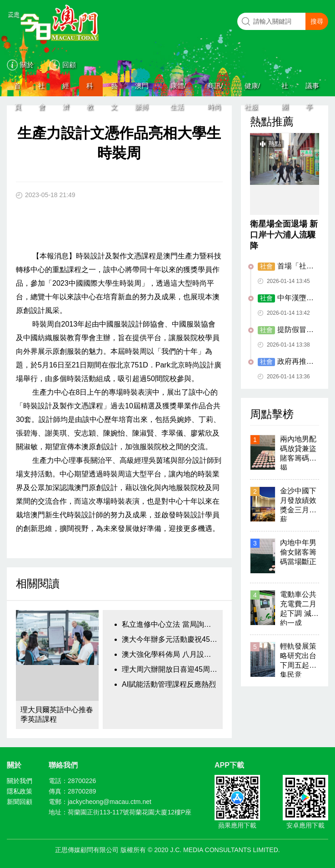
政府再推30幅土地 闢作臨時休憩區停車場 (286, 362)
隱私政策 (20, 791)
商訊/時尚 (215, 89)
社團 (285, 89)
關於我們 (20, 781)
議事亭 (312, 89)
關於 (27, 65)
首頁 (17, 89)
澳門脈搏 (142, 89)
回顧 (69, 65)
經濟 (66, 89)
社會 (42, 89)
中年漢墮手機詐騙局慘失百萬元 (286, 298)
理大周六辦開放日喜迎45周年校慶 (170, 669)
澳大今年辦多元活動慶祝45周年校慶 (170, 639)
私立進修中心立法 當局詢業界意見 (170, 624)
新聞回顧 (20, 802)
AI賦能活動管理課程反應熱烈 (169, 684)
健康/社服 (252, 89)
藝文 (114, 89)
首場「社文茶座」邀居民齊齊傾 (286, 267)
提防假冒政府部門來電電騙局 (286, 330)
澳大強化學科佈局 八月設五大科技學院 (170, 654)
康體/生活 (178, 89)
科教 (90, 89)
